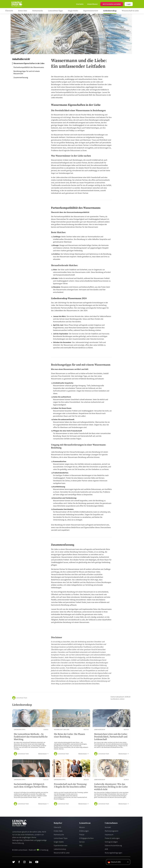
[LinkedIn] (30, 862)
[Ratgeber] (9, 11)
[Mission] (92, 4)
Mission (82, 827)
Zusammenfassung (21, 77)
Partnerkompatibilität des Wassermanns (29, 67)
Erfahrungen (84, 831)
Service (82, 842)
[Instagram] (24, 862)
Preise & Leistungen (112, 838)
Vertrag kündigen (111, 842)
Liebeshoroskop (60, 849)
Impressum (109, 835)
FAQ (81, 845)
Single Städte (59, 842)
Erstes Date (58, 831)
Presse (82, 835)
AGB (106, 849)
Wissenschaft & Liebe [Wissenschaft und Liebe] (62, 853)
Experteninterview (61, 845)
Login (129, 4)
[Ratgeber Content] (31, 733)
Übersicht (57, 827)
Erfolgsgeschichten (86, 838)
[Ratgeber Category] (23, 11)
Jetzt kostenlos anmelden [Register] (112, 4)
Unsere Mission (92, 4)
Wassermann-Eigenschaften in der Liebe (29, 63)
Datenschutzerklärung (113, 845)
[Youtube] (37, 862)
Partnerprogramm (112, 831)
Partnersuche (59, 835)
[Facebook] (19, 862)
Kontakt (108, 827)
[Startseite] (17, 4)
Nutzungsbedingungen (113, 853)
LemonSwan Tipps (61, 838)
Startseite (80, 4)
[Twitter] (14, 862)
